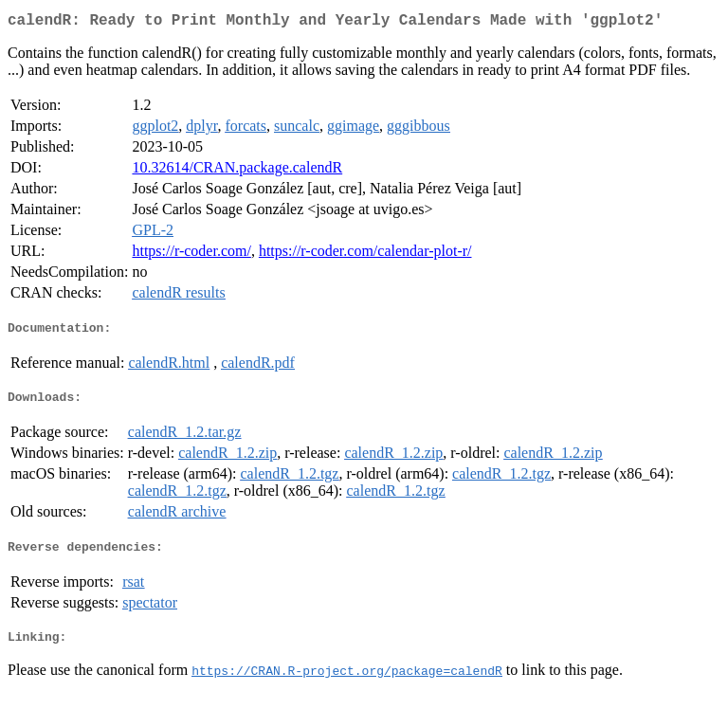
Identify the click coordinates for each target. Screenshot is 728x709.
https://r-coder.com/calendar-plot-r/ (365, 255)
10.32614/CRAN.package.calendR (237, 171)
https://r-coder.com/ (191, 255)
